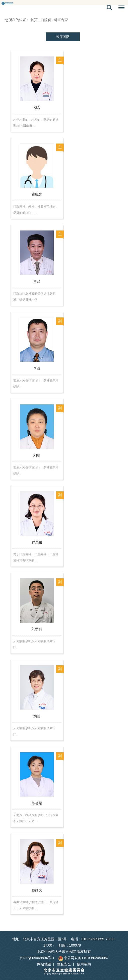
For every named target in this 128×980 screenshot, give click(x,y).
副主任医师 (60, 322)
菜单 (120, 8)
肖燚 (37, 281)
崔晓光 (37, 194)
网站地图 (44, 964)
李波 (37, 368)
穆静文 (37, 890)
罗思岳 (37, 542)
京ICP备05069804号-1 (37, 958)
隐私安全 (64, 964)
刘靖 (37, 455)
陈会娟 (37, 803)
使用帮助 (84, 964)
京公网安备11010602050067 (83, 958)
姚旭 (37, 716)
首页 (34, 20)
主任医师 (60, 61)
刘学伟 (37, 629)
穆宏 (37, 107)
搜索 (109, 8)
